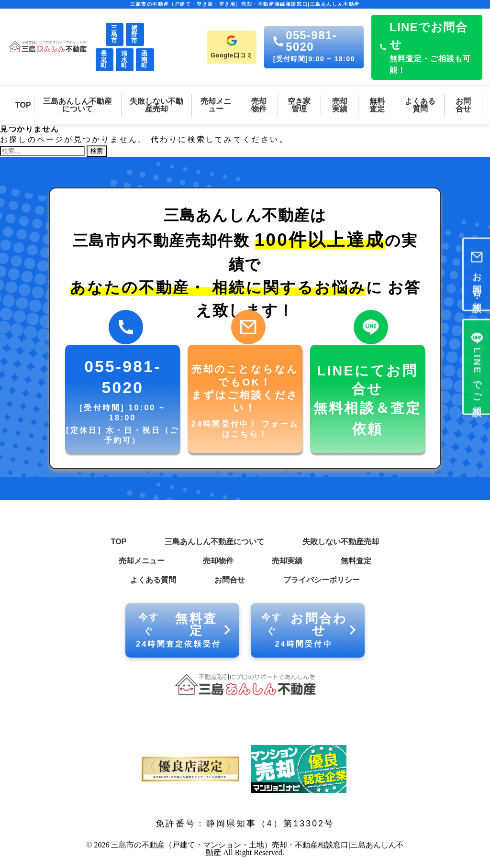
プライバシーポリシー (322, 580)
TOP (119, 542)
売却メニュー (142, 561)
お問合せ (230, 580)
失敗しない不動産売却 (341, 542)
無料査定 (356, 561)
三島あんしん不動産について (214, 542)
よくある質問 (153, 580)
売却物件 (218, 561)
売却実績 (287, 561)
